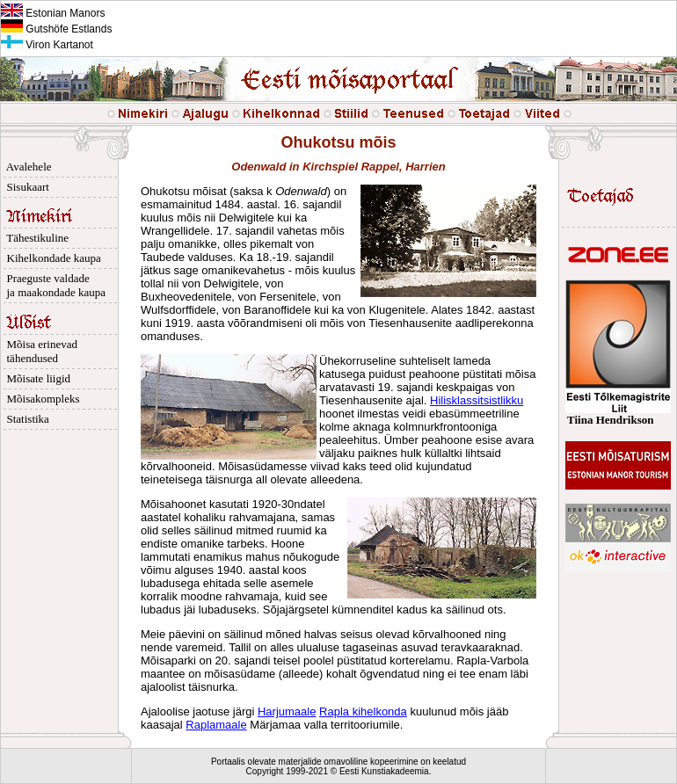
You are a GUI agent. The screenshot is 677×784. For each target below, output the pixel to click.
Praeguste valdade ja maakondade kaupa (53, 285)
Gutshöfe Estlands (56, 29)
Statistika (25, 419)
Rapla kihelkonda (363, 711)
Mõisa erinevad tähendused (39, 351)
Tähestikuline (35, 238)
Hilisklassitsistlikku (477, 400)
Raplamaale (216, 725)
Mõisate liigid (36, 378)
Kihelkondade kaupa (51, 258)
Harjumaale (287, 711)
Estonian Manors (53, 13)
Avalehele (26, 167)
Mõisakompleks (40, 399)
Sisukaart (25, 187)
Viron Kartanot (47, 45)
